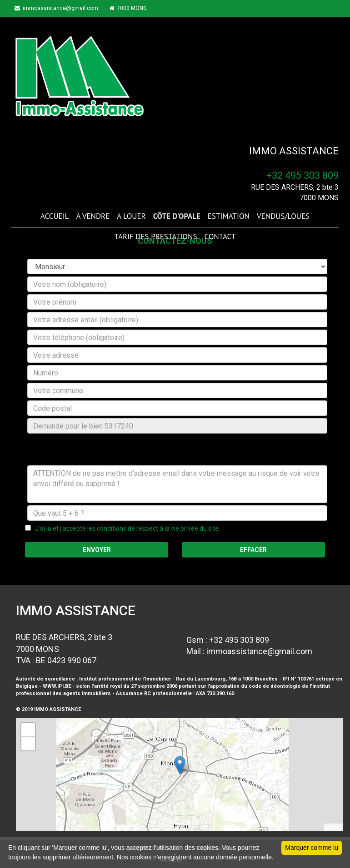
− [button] (28, 744)
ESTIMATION (229, 216)
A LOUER (131, 216)
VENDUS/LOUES (283, 216)
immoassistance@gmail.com (60, 8)
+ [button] (28, 730)
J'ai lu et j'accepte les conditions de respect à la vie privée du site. (125, 528)
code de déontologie (275, 686)
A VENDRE (93, 216)
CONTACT (220, 237)
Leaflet (333, 827)
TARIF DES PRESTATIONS (156, 237)
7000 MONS (135, 8)
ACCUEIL (55, 216)
